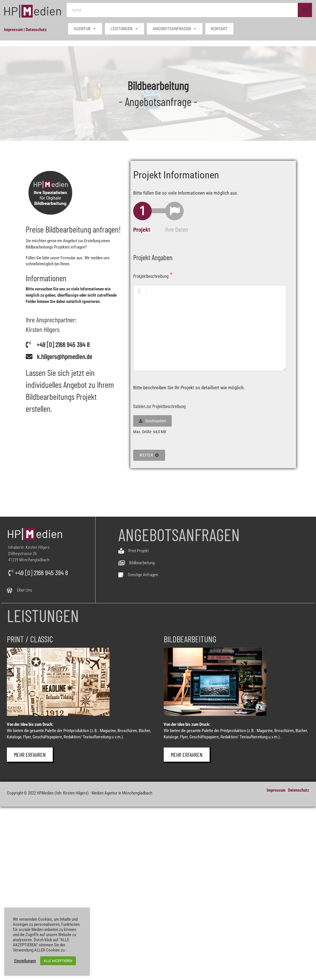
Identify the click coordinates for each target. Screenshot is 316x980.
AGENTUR (85, 29)
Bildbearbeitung (142, 563)
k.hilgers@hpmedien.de (64, 356)
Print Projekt (138, 551)
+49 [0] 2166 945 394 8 (63, 344)
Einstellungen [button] (25, 961)
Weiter (149, 455)
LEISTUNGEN (124, 29)
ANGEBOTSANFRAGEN (175, 29)
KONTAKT (219, 29)
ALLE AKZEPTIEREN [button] (58, 961)
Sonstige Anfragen (143, 575)
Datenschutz (36, 30)
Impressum (13, 30)
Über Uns (25, 590)
